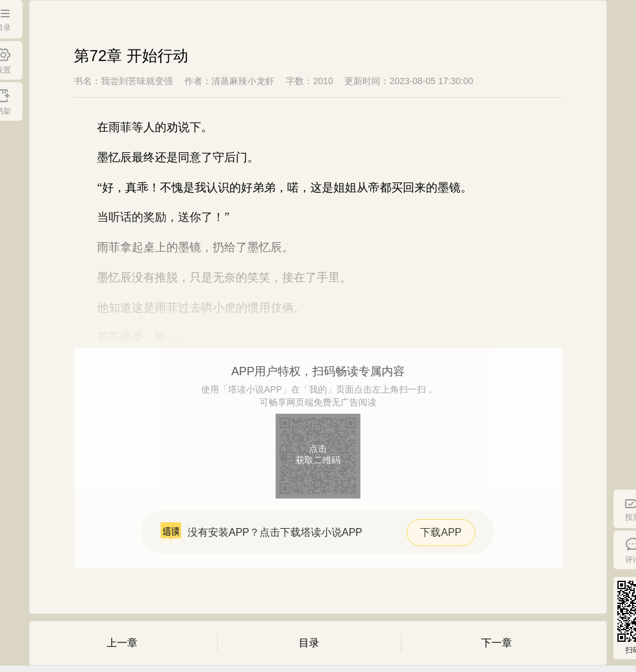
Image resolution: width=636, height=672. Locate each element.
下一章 (497, 643)
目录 (309, 643)
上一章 (122, 643)
